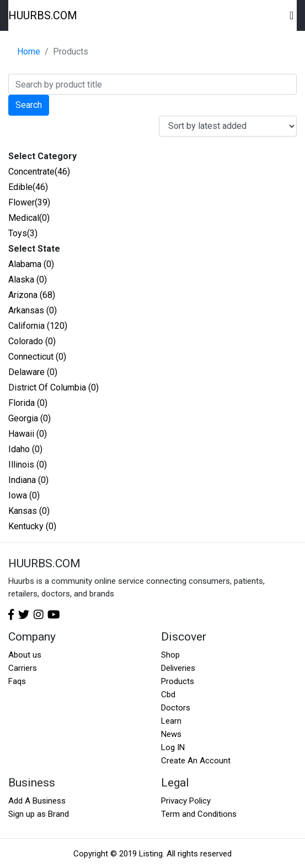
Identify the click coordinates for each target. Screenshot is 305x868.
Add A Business (37, 801)
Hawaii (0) (28, 434)
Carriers (23, 668)
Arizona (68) (32, 295)
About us (25, 655)
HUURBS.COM (43, 15)
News (171, 734)
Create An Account (196, 761)
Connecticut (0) (37, 357)
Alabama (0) (31, 264)
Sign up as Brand (39, 814)
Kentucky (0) (32, 526)
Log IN (173, 747)
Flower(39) (29, 202)
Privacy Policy (186, 801)
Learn (171, 721)
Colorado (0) (32, 341)
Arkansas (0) (33, 310)
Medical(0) (29, 218)
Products (178, 681)
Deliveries (178, 668)
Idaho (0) (25, 449)
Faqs (17, 681)
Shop (170, 655)
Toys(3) (23, 233)
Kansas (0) (29, 511)
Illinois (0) (28, 465)
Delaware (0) (33, 372)
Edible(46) (28, 187)
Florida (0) (28, 403)
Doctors (176, 708)
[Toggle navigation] (292, 15)
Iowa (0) (24, 495)
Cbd (168, 695)
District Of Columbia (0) (53, 387)
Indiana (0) (28, 480)
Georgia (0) (30, 418)
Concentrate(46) (39, 172)
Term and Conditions (199, 814)
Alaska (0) (28, 280)
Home (29, 51)
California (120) (38, 326)
